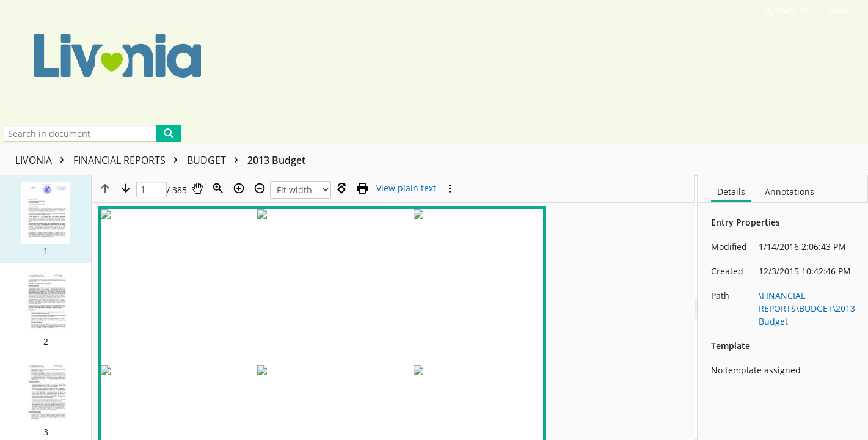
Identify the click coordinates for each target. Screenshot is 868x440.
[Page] (151, 190)
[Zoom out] (260, 188)
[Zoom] (218, 188)
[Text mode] (406, 188)
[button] (46, 219)
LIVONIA (43, 160)
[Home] (393, 61)
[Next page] (126, 188)
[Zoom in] (239, 188)
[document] (783, 308)
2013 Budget (276, 160)
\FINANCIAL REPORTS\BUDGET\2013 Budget (807, 308)
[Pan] (197, 188)
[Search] (169, 133)
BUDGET (216, 160)
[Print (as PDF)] (362, 188)
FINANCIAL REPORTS (129, 160)
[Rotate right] (341, 188)
